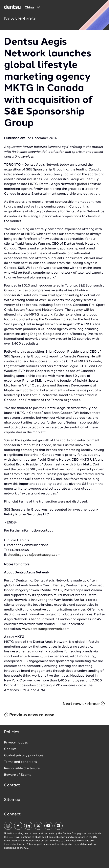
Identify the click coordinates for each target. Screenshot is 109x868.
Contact (12, 785)
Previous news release (29, 715)
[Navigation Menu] (102, 7)
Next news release (84, 704)
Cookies (10, 749)
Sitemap (12, 800)
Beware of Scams (18, 775)
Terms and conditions (20, 762)
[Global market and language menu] (32, 8)
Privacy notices (16, 743)
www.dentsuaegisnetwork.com (46, 629)
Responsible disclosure (22, 768)
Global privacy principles (24, 756)
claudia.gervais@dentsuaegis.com (34, 555)
